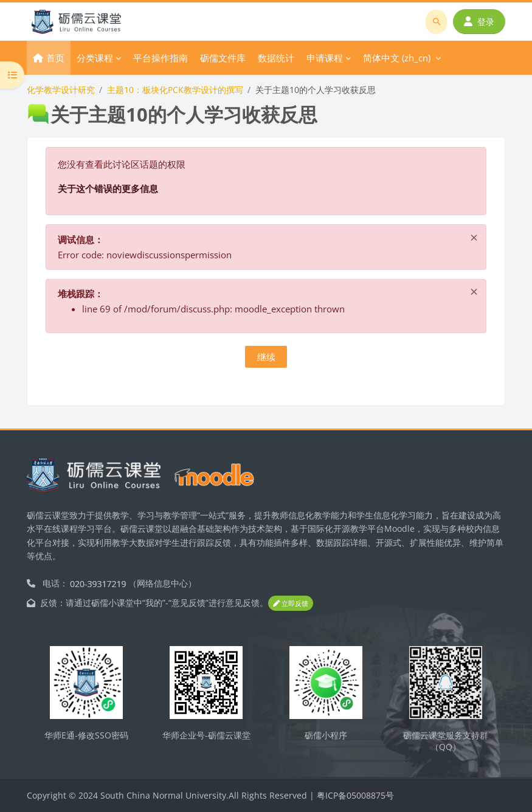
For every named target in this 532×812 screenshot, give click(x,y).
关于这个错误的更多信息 (108, 188)
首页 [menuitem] (55, 58)
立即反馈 (291, 603)
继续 (266, 357)
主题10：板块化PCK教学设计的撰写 (175, 90)
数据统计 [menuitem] (276, 58)
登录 (479, 22)
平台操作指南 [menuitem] (161, 58)
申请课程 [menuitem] (325, 58)
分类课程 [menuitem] (95, 58)
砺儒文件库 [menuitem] (223, 58)
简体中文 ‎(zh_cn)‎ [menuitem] (397, 58)
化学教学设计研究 (61, 90)
